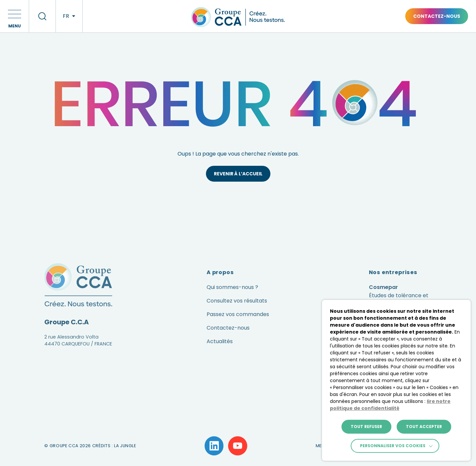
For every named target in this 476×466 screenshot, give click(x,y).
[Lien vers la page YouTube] (238, 446)
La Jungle (125, 446)
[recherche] (42, 16)
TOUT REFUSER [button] (366, 427)
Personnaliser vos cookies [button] (393, 446)
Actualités (220, 355)
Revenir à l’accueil (238, 174)
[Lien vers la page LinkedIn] (214, 446)
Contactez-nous (437, 16)
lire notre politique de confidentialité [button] (390, 405)
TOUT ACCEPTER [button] (424, 427)
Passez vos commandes (238, 327)
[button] (15, 16)
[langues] (69, 16)
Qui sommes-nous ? (232, 300)
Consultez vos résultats (237, 314)
